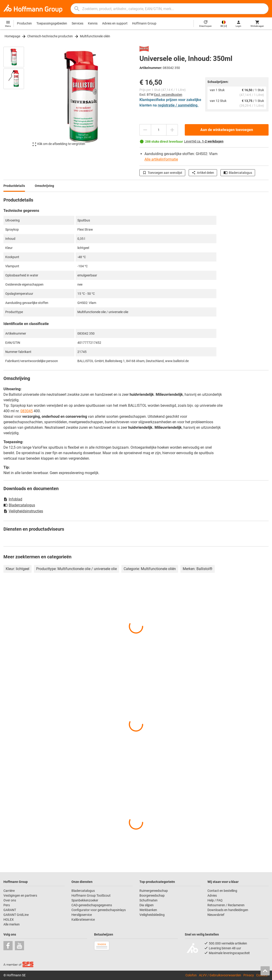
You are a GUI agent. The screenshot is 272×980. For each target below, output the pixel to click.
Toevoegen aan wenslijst (162, 173)
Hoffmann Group (144, 23)
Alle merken (12, 924)
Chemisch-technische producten (50, 36)
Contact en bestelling (222, 891)
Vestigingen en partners (20, 895)
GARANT (10, 910)
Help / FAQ (215, 900)
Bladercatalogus (238, 173)
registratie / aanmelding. (178, 105)
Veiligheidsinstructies (23, 511)
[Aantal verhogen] (172, 130)
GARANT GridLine (16, 915)
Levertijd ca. (204, 141)
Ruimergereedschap (154, 891)
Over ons (10, 900)
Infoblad (13, 499)
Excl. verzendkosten (168, 95)
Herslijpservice (82, 915)
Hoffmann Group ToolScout (91, 895)
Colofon (191, 975)
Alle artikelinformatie (161, 159)
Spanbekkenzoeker (85, 900)
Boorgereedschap (152, 895)
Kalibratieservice (83, 920)
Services (78, 23)
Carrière (9, 891)
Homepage (12, 36)
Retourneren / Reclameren (226, 905)
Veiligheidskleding (152, 915)
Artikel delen (203, 173)
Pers (7, 905)
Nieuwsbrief (216, 915)
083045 (27, 411)
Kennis (93, 23)
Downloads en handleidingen (228, 910)
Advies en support (115, 23)
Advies (212, 895)
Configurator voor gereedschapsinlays (99, 910)
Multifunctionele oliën (95, 36)
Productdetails (14, 186)
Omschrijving (44, 186)
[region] (17, 99)
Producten (24, 23)
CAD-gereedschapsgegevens (92, 905)
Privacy (249, 975)
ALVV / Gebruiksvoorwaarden (220, 975)
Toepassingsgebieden (52, 23)
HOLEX (9, 920)
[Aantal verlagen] (145, 130)
